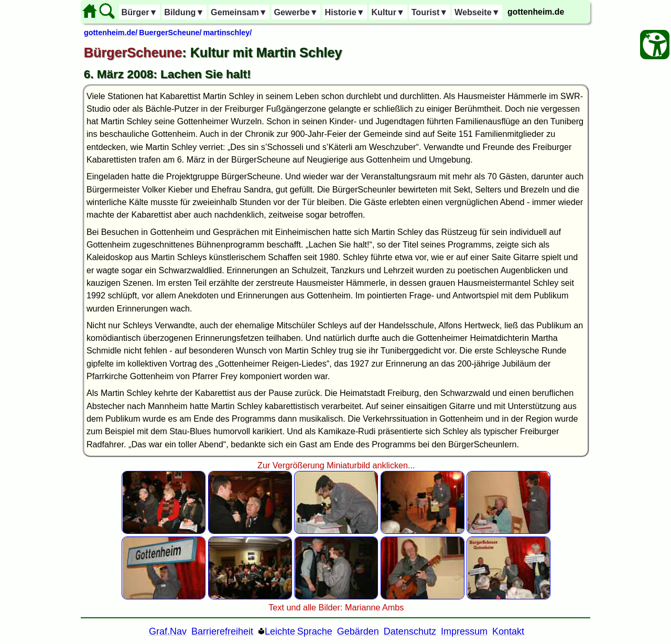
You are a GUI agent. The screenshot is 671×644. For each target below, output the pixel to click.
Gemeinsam (239, 12)
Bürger (139, 12)
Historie (344, 12)
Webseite (477, 12)
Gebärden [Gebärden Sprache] (358, 631)
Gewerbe (296, 12)
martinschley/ (228, 33)
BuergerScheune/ (170, 33)
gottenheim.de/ (111, 33)
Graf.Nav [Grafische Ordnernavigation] (168, 631)
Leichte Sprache (299, 631)
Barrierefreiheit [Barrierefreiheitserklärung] (222, 631)
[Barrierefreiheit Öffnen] (655, 45)
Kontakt (508, 631)
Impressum (464, 631)
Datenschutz (410, 631)
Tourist (430, 12)
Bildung (184, 12)
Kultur (388, 12)
